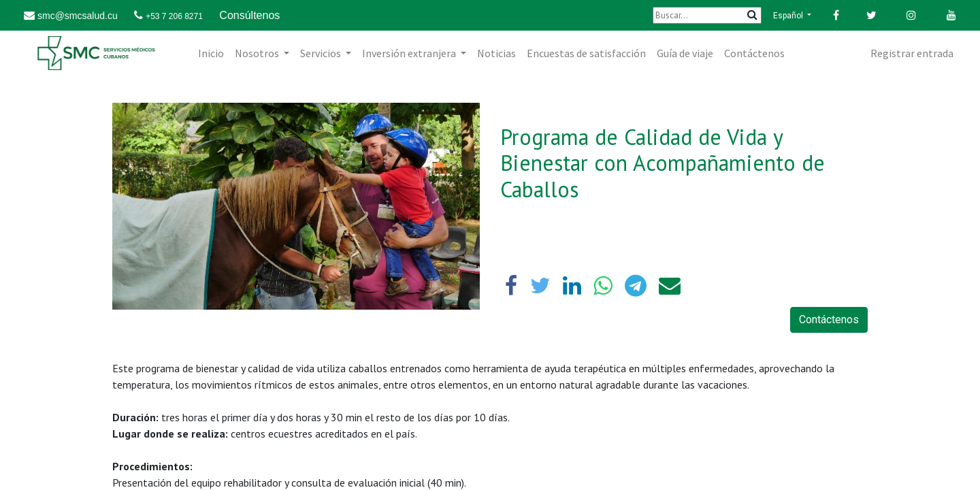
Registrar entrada (912, 53)
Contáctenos (829, 320)
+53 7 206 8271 (174, 16)
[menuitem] (211, 53)
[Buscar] (707, 15)
